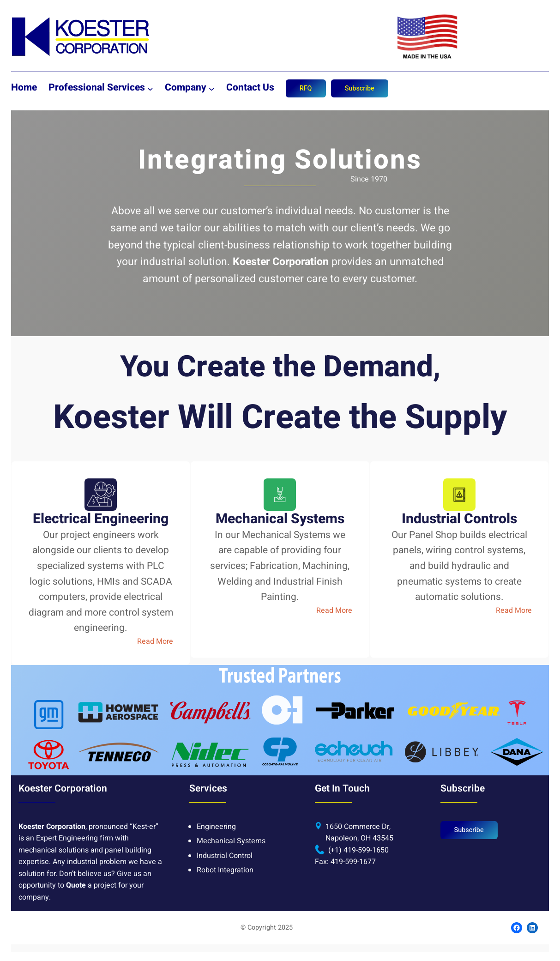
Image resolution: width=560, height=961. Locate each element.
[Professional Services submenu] (150, 88)
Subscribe (360, 88)
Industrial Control (225, 856)
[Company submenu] (212, 88)
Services (208, 789)
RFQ (306, 88)
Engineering (216, 827)
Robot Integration (225, 870)
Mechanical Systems (231, 841)
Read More (155, 641)
